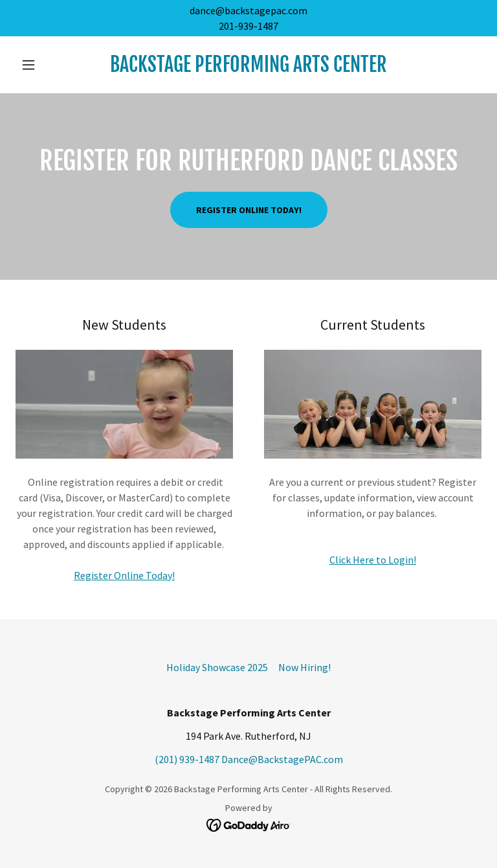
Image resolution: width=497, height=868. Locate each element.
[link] (248, 68)
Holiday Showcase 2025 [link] (217, 667)
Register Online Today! (249, 210)
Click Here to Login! (373, 560)
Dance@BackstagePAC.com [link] (282, 759)
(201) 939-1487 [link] (187, 759)
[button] (50, 65)
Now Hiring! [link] (304, 667)
